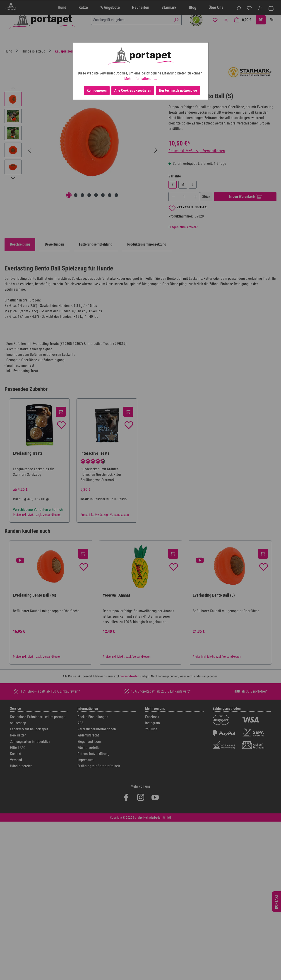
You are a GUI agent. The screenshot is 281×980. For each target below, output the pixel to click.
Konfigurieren (97, 90)
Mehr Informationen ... (141, 79)
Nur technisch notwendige (178, 90)
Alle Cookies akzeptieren (133, 90)
